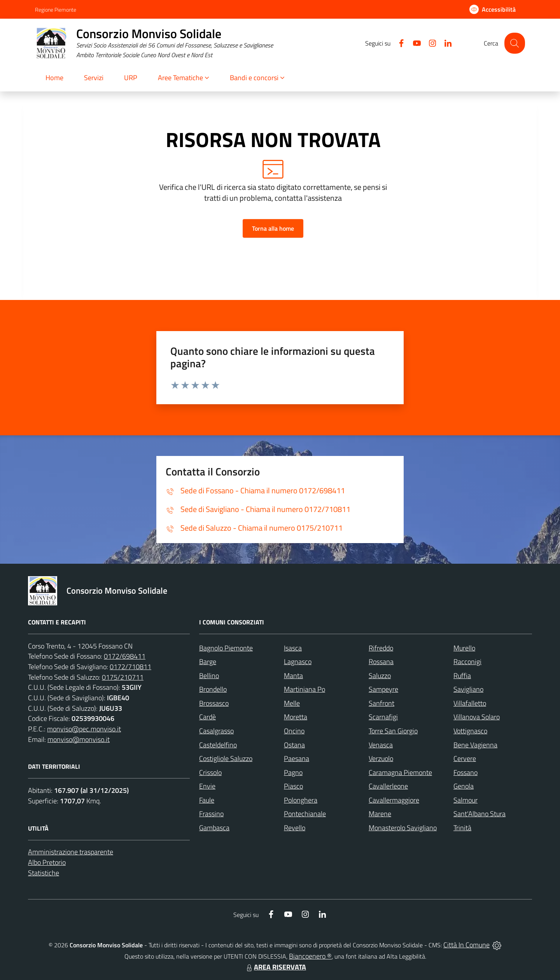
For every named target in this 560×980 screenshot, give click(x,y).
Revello (295, 828)
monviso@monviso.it (79, 739)
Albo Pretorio (47, 862)
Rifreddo (381, 648)
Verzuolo (381, 758)
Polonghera (301, 800)
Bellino (209, 676)
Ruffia (462, 676)
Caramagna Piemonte (400, 772)
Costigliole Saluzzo (226, 758)
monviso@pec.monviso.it (84, 729)
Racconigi (467, 662)
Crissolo (210, 772)
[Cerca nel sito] (515, 43)
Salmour (465, 800)
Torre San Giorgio (393, 731)
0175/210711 (123, 677)
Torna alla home (273, 228)
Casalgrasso (216, 731)
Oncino (294, 731)
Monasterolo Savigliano (403, 828)
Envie (207, 786)
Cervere (465, 758)
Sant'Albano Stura (479, 814)
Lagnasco (298, 662)
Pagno (293, 772)
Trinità (462, 828)
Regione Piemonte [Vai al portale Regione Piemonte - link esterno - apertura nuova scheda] (56, 10)
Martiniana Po (304, 689)
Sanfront (381, 703)
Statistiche (44, 873)
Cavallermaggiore (394, 800)
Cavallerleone (388, 786)
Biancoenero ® (310, 956)
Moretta (296, 717)
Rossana (381, 662)
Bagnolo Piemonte (226, 648)
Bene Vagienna (475, 745)
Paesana (297, 758)
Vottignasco (470, 731)
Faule (207, 800)
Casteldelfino (218, 745)
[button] (184, 78)
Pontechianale (305, 814)
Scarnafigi (383, 717)
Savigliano (468, 689)
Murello (464, 648)
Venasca (381, 745)
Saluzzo (380, 676)
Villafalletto (470, 703)
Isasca (293, 648)
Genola (464, 786)
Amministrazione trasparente (71, 852)
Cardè (207, 717)
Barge (208, 662)
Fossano (465, 772)
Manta (293, 676)
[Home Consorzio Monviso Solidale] (154, 43)
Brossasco (214, 703)
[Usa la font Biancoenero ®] (493, 9)
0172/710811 (130, 667)
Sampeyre (383, 689)
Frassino (211, 814)
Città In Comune (466, 945)
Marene (380, 814)
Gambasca (214, 828)
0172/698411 (125, 656)
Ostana (294, 745)
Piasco (293, 786)
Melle (292, 703)
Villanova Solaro (477, 717)
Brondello (213, 689)
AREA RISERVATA (275, 967)
